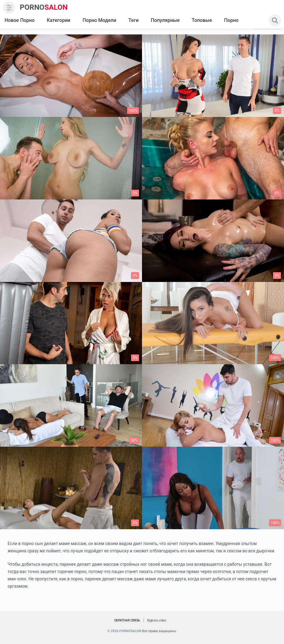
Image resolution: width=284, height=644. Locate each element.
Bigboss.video (157, 620)
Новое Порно (20, 20)
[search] (275, 20)
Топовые (202, 20)
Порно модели (99, 20)
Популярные (165, 20)
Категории (59, 20)
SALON (44, 7)
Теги (133, 20)
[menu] (9, 8)
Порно (231, 20)
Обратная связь (127, 620)
